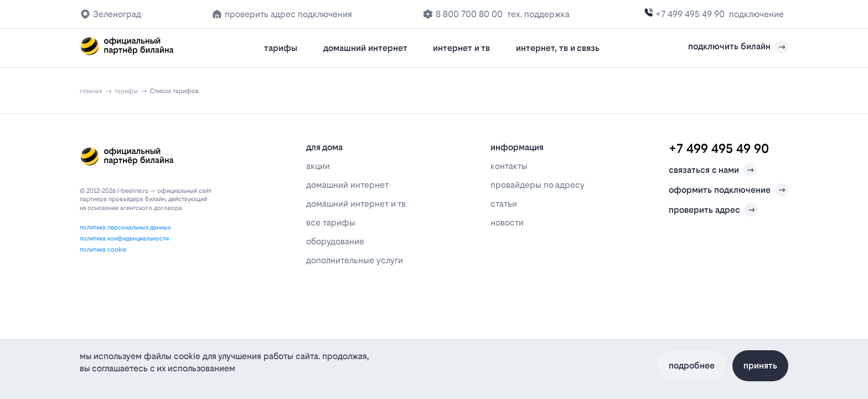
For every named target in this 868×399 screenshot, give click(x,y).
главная (91, 91)
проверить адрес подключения (288, 14)
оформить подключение (728, 190)
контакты (509, 166)
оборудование (335, 241)
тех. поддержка (538, 14)
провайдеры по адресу (538, 185)
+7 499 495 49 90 (690, 14)
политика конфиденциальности (124, 239)
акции (318, 166)
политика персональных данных (125, 227)
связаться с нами (713, 170)
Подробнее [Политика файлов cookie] (692, 365)
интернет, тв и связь (558, 48)
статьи (504, 204)
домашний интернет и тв (356, 204)
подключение (756, 14)
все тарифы (331, 222)
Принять (760, 365)
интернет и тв (461, 48)
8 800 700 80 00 (469, 14)
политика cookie (103, 250)
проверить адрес (713, 210)
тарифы (281, 48)
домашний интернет (365, 48)
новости (507, 222)
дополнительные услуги (355, 260)
